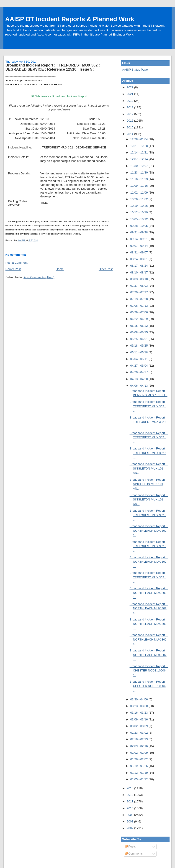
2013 (130, 788)
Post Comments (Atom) (39, 277)
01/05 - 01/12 (139, 779)
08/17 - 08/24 (139, 266)
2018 (130, 107)
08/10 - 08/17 (139, 272)
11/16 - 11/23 (139, 179)
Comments (134, 854)
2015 (130, 127)
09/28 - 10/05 (139, 226)
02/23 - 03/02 (139, 733)
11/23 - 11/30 (139, 172)
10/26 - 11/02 (139, 199)
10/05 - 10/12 (139, 219)
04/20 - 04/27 (139, 372)
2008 (130, 821)
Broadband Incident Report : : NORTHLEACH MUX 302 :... (149, 531)
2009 (130, 815)
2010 (130, 808)
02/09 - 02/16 (139, 746)
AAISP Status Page (135, 70)
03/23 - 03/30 (139, 706)
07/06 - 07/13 (139, 306)
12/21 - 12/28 (139, 146)
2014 (130, 134)
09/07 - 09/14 (139, 246)
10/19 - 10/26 (139, 206)
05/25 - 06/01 (139, 339)
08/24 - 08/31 (139, 259)
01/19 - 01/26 (139, 766)
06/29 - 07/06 (139, 312)
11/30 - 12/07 (139, 166)
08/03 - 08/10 (139, 279)
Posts (130, 846)
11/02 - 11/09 (139, 193)
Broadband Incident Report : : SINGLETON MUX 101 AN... (149, 468)
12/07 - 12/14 (139, 159)
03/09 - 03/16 (139, 719)
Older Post (106, 269)
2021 (130, 94)
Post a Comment (17, 263)
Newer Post (13, 269)
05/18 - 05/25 (139, 346)
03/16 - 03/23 (139, 713)
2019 (130, 101)
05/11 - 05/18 (139, 352)
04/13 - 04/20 (139, 379)
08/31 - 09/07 (139, 252)
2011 (130, 801)
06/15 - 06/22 (139, 326)
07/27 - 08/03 (139, 286)
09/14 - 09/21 (139, 239)
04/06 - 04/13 (139, 386)
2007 (130, 828)
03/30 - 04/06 (139, 699)
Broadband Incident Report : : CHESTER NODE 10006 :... (149, 671)
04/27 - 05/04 (139, 366)
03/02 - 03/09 (139, 726)
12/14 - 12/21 (139, 152)
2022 (130, 87)
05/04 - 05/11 (139, 359)
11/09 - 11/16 (139, 186)
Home (60, 269)
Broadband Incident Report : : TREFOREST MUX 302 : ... (149, 406)
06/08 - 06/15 (139, 332)
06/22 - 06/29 (139, 319)
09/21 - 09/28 (139, 232)
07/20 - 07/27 (139, 292)
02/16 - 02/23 (139, 739)
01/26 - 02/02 (139, 759)
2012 (130, 795)
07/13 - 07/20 (139, 299)
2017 (130, 114)
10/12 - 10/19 (139, 212)
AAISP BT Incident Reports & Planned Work (70, 19)
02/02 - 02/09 (139, 753)
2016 (130, 121)
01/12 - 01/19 (139, 773)
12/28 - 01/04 (139, 139)
